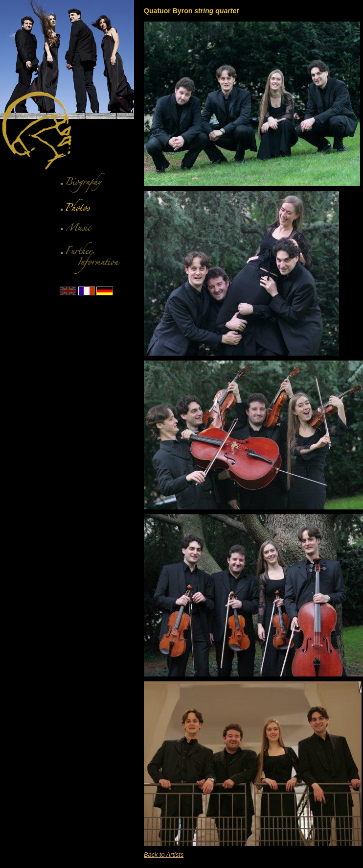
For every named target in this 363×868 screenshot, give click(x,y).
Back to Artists (164, 855)
